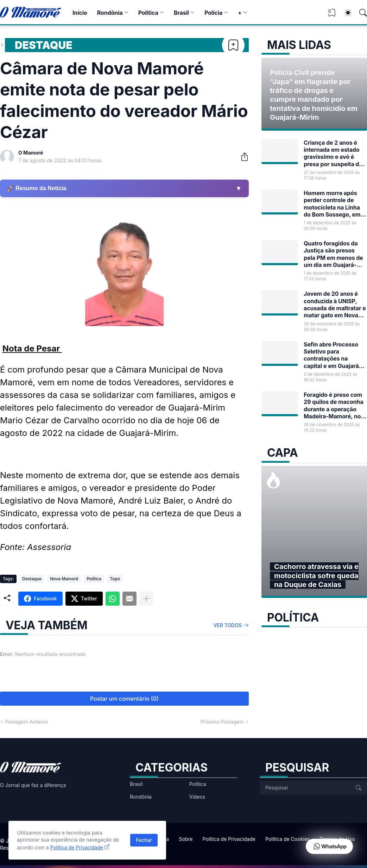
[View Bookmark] (332, 15)
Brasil (181, 13)
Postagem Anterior (27, 722)
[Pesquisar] (360, 13)
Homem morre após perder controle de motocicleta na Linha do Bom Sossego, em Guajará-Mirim (332, 204)
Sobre (186, 839)
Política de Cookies (287, 839)
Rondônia (110, 13)
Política (148, 13)
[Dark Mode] (344, 13)
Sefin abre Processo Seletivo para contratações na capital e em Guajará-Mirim (333, 355)
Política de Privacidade (229, 839)
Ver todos (228, 625)
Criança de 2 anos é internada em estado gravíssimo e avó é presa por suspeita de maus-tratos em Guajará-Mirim (333, 153)
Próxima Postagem (222, 722)
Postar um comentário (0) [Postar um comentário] (124, 699)
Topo (115, 579)
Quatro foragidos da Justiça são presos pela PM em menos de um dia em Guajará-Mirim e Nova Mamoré (333, 254)
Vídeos (197, 797)
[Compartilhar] (242, 157)
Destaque (44, 45)
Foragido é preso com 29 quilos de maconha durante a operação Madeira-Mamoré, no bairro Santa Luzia (334, 405)
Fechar (144, 840)
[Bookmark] (233, 45)
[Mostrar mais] (146, 599)
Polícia (213, 13)
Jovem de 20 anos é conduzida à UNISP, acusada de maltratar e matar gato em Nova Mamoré (335, 304)
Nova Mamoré (64, 579)
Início (80, 13)
